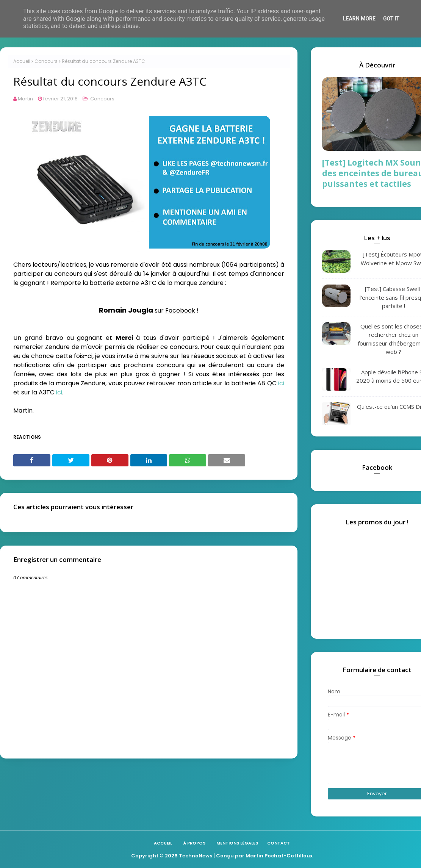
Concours (46, 61)
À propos (194, 843)
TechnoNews (196, 856)
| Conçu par (229, 856)
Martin (25, 99)
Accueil (22, 61)
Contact (279, 843)
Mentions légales (237, 843)
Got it (391, 19)
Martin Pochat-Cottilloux (279, 856)
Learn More (359, 19)
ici (281, 383)
